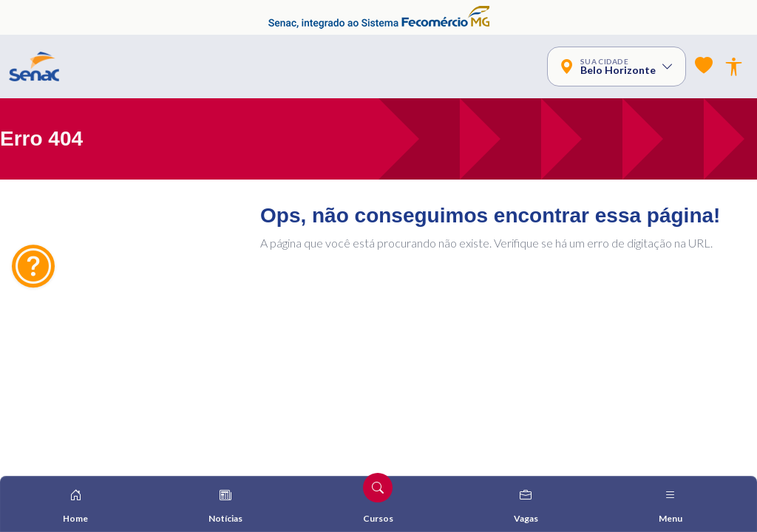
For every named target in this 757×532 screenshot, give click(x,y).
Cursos (378, 498)
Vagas (526, 506)
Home (75, 506)
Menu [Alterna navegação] (671, 506)
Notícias (225, 506)
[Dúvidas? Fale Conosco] (33, 266)
